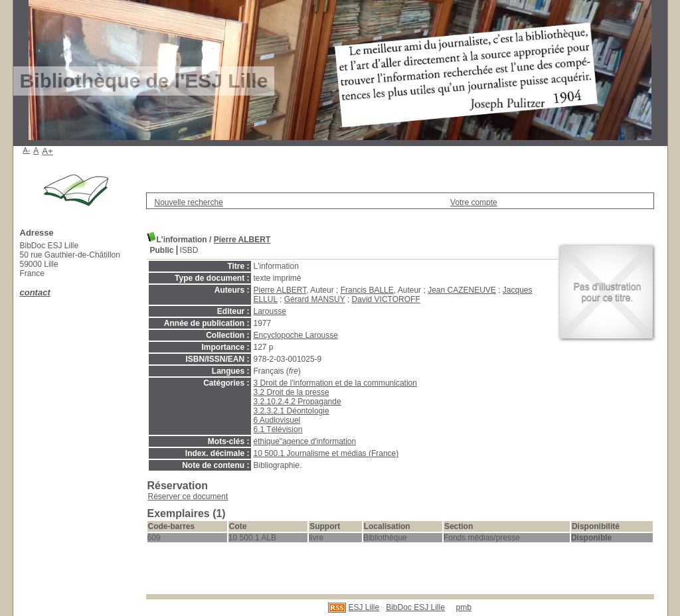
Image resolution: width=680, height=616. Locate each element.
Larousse (270, 311)
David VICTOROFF (386, 299)
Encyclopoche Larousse (296, 335)
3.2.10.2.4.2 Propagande (297, 402)
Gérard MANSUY (315, 299)
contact (35, 292)
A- (27, 150)
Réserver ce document (188, 497)
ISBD (189, 250)
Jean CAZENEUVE (462, 290)
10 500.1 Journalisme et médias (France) (326, 453)
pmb (464, 607)
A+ (47, 151)
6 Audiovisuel (277, 420)
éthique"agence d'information (305, 441)
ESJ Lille (364, 607)
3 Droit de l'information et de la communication (335, 383)
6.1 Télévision (278, 429)
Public (162, 250)
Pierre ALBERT (242, 240)
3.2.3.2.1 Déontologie (292, 411)
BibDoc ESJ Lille (415, 607)
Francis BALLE (367, 290)
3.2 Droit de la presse (292, 392)
